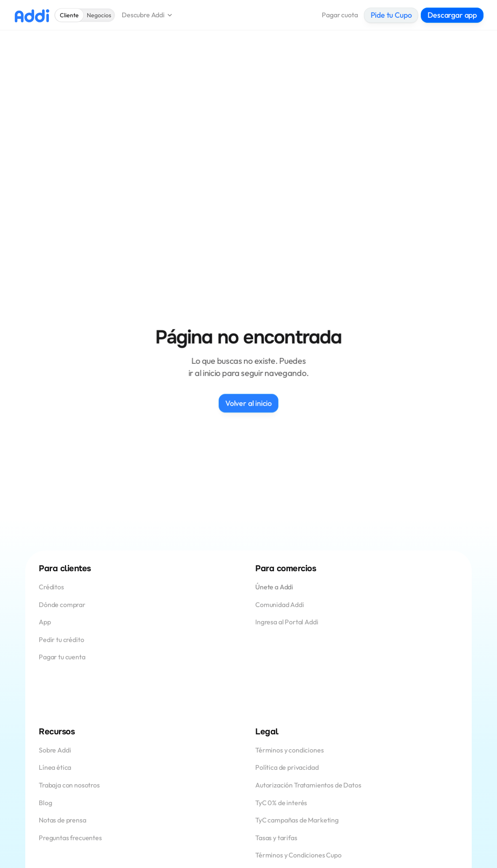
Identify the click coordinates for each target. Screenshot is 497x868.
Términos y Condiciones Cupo (298, 855)
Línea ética (55, 767)
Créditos (52, 587)
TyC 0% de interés (281, 803)
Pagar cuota (340, 15)
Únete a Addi (274, 587)
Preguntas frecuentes (70, 838)
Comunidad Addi (280, 605)
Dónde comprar (62, 605)
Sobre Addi (55, 750)
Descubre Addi (143, 15)
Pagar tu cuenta (62, 657)
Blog (45, 803)
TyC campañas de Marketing (297, 820)
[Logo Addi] (32, 15)
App (45, 622)
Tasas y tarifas (276, 838)
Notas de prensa (63, 820)
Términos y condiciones (289, 750)
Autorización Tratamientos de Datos (308, 785)
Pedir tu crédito (61, 640)
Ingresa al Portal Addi (287, 622)
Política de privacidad (287, 767)
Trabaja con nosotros (69, 785)
